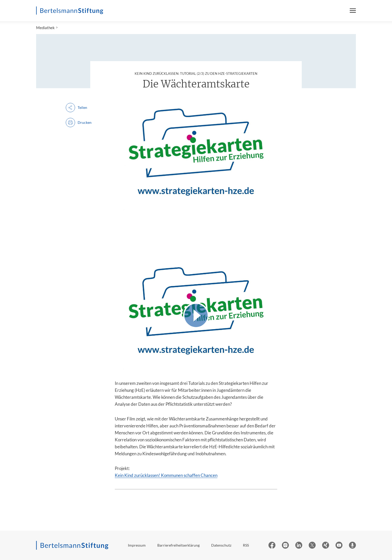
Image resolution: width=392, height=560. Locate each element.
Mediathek (45, 28)
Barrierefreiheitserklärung (178, 545)
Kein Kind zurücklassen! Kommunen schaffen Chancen (166, 475)
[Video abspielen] (196, 315)
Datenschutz (221, 545)
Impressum (137, 545)
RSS (246, 545)
